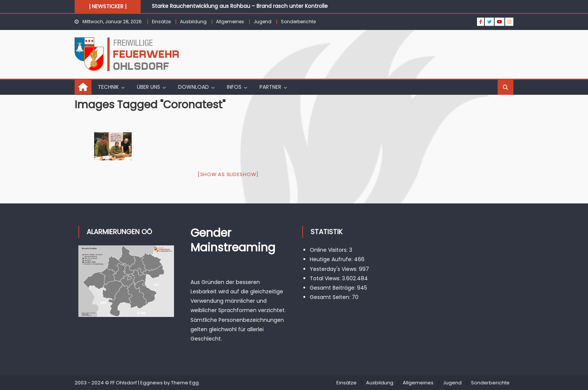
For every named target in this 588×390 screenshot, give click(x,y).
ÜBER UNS (148, 87)
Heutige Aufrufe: (332, 259)
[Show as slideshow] (228, 174)
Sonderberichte (298, 22)
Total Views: (326, 278)
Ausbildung (193, 22)
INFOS (234, 87)
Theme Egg (185, 383)
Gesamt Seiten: (331, 297)
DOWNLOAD (193, 87)
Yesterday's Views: (334, 269)
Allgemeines (230, 22)
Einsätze (161, 22)
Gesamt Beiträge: (333, 288)
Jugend (262, 22)
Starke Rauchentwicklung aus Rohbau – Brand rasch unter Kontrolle (240, 6)
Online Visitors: (329, 250)
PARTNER (270, 87)
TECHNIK (108, 87)
